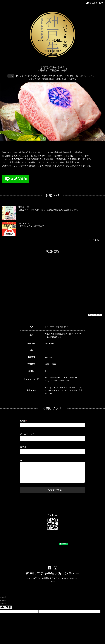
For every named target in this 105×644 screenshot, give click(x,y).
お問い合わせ (61, 79)
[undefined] (9, 607)
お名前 (23, 421)
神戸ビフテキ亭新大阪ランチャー (53, 573)
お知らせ (19, 76)
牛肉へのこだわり (32, 76)
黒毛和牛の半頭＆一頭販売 (52, 76)
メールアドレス (28, 434)
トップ (11, 76)
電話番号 (24, 447)
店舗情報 (72, 79)
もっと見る (95, 240)
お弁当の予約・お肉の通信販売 (42, 79)
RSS (53, 582)
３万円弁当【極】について (75, 76)
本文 (22, 460)
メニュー (93, 76)
